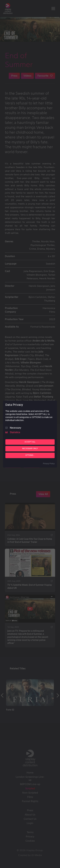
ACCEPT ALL (30, 442)
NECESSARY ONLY (30, 449)
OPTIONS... (30, 455)
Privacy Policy (49, 464)
